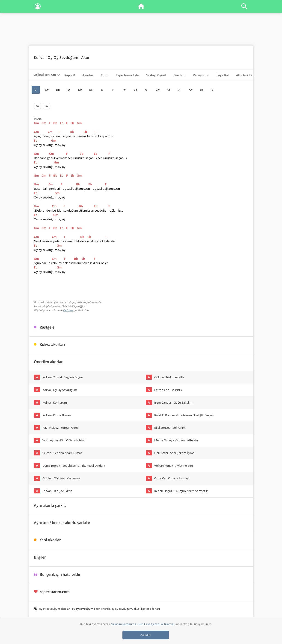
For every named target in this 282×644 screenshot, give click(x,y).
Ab (168, 90)
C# (47, 90)
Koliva (39, 58)
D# (80, 90)
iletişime (68, 310)
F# (124, 90)
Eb (91, 90)
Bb (202, 90)
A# (191, 90)
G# (158, 90)
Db (58, 90)
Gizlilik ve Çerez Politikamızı (156, 624)
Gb (135, 90)
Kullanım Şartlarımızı (124, 624)
